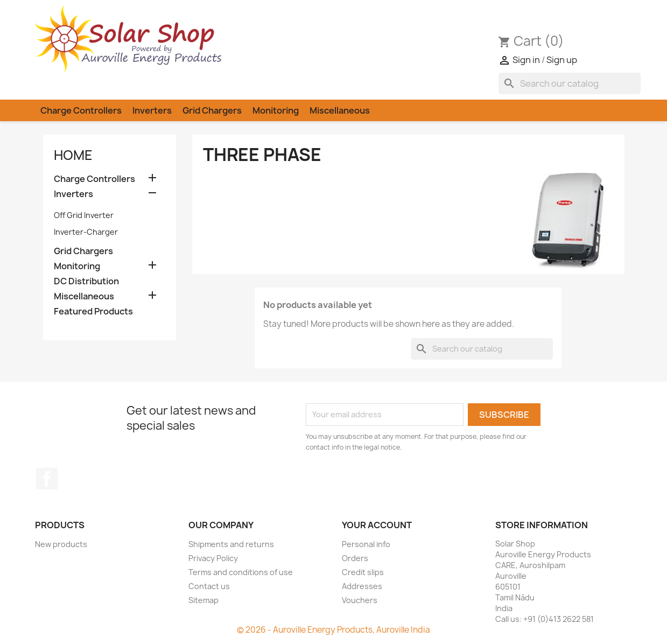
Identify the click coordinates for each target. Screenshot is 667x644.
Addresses (362, 586)
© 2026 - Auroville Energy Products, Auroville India (333, 630)
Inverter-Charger (86, 232)
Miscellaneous (340, 110)
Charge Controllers (81, 110)
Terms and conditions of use (241, 572)
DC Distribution (86, 281)
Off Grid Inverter (84, 215)
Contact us (209, 586)
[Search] (570, 83)
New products (61, 544)
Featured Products (93, 311)
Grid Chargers (212, 110)
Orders (355, 558)
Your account (377, 525)
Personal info (366, 544)
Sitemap (203, 600)
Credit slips (363, 572)
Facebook (47, 479)
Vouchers (360, 600)
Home (73, 155)
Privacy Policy (213, 558)
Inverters (152, 110)
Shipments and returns (231, 544)
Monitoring (276, 110)
